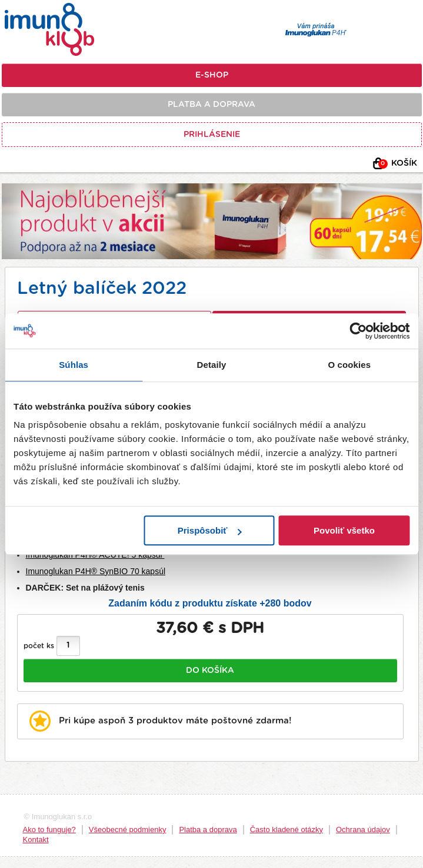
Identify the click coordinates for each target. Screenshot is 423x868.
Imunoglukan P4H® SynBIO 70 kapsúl (96, 571)
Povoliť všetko (344, 530)
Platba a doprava (211, 105)
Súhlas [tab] (74, 365)
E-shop (212, 75)
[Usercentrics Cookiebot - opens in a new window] (358, 331)
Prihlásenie (212, 135)
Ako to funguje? (49, 830)
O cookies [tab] (350, 365)
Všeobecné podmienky (128, 830)
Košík (398, 164)
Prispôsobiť (210, 530)
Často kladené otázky (287, 830)
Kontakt (36, 839)
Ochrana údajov (363, 830)
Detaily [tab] (212, 365)
